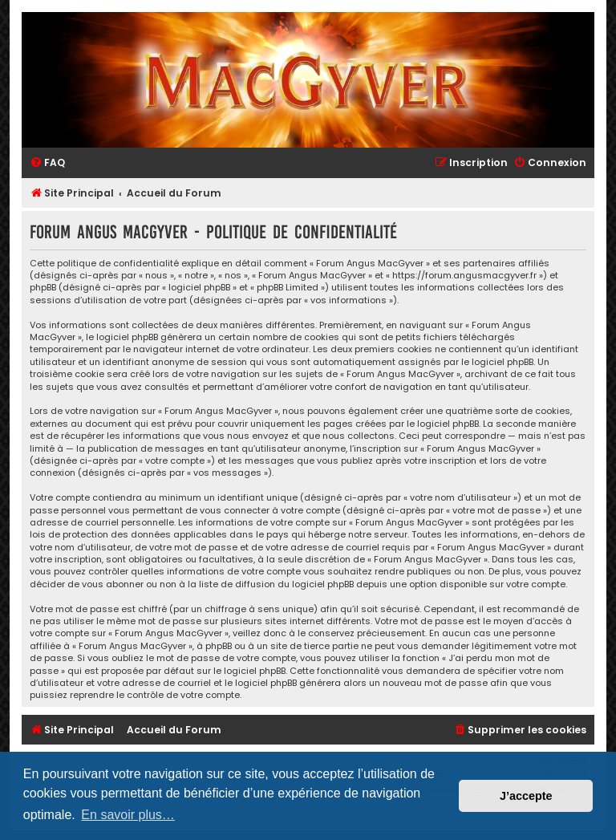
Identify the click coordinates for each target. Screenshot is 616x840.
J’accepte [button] (526, 796)
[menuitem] (47, 163)
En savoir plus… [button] (128, 815)
